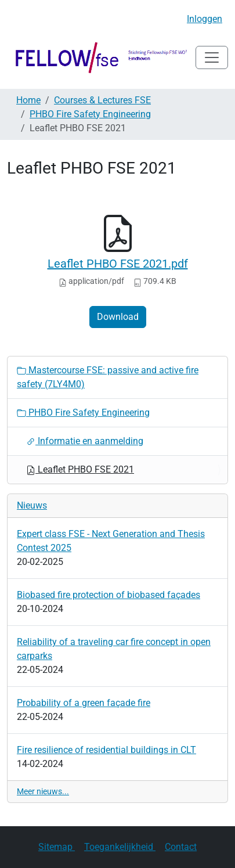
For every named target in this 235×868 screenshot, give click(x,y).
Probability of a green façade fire (84, 703)
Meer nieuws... (43, 791)
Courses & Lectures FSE (102, 100)
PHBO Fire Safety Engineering (90, 114)
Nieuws (32, 505)
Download (118, 317)
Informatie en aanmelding (85, 441)
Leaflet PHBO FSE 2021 (80, 469)
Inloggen (205, 19)
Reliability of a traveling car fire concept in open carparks (114, 649)
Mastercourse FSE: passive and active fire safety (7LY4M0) (108, 377)
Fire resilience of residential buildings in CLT (106, 750)
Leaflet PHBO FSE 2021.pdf (118, 264)
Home (28, 100)
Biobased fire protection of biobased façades (109, 595)
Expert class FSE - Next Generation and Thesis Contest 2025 (111, 541)
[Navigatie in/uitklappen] (212, 57)
